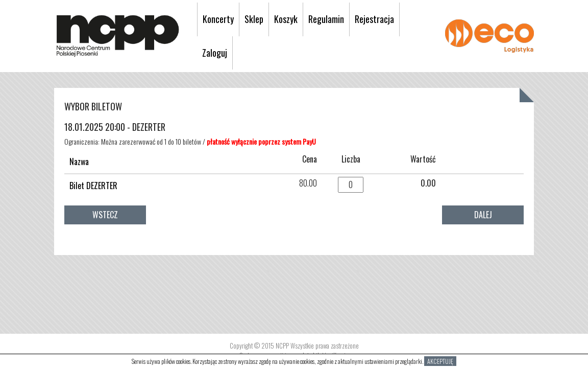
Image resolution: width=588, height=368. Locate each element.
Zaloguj (215, 53)
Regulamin (326, 19)
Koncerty (218, 19)
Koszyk (286, 19)
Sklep (254, 19)
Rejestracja (374, 19)
